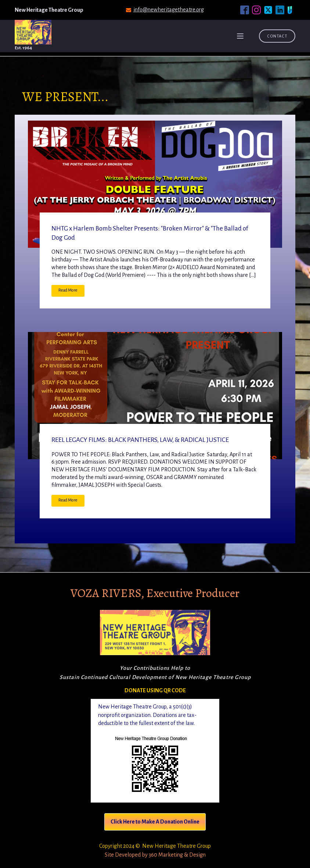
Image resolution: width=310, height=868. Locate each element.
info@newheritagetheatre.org (169, 10)
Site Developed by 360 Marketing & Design (155, 855)
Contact (277, 36)
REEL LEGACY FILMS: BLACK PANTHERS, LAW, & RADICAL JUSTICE (140, 440)
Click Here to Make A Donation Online (155, 822)
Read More (68, 290)
